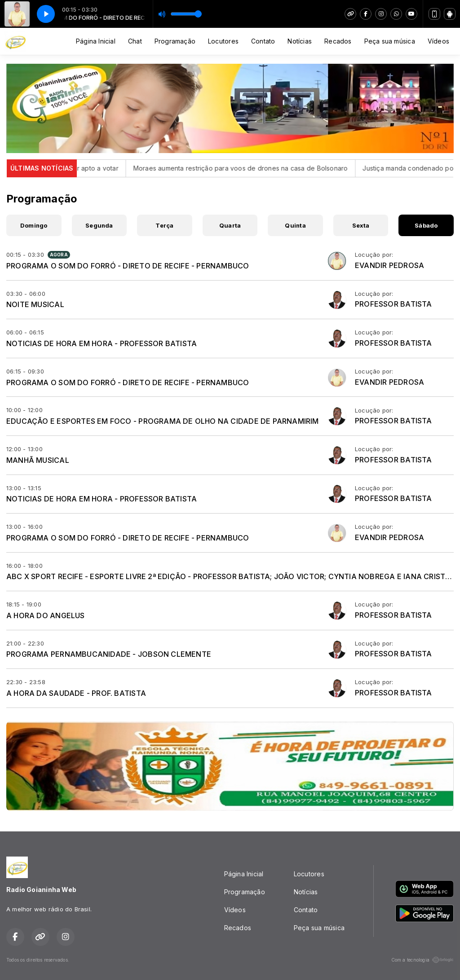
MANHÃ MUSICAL (38, 460)
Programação (175, 41)
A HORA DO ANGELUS (46, 615)
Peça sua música (390, 41)
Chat (135, 41)
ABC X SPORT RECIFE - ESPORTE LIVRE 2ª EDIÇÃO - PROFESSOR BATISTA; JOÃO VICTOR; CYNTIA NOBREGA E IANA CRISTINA (232, 576)
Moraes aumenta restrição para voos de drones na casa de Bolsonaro (260, 168)
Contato (263, 41)
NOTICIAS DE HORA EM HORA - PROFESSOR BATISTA (102, 343)
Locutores (223, 41)
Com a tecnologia (422, 960)
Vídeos (438, 41)
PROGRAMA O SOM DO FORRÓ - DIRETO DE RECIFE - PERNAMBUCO (128, 266)
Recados (338, 41)
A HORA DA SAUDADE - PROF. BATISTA (76, 693)
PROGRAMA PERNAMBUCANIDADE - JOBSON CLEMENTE (109, 654)
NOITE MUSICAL (35, 304)
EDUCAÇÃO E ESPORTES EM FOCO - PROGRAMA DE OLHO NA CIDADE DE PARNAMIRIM (163, 421)
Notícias (300, 41)
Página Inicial (96, 41)
